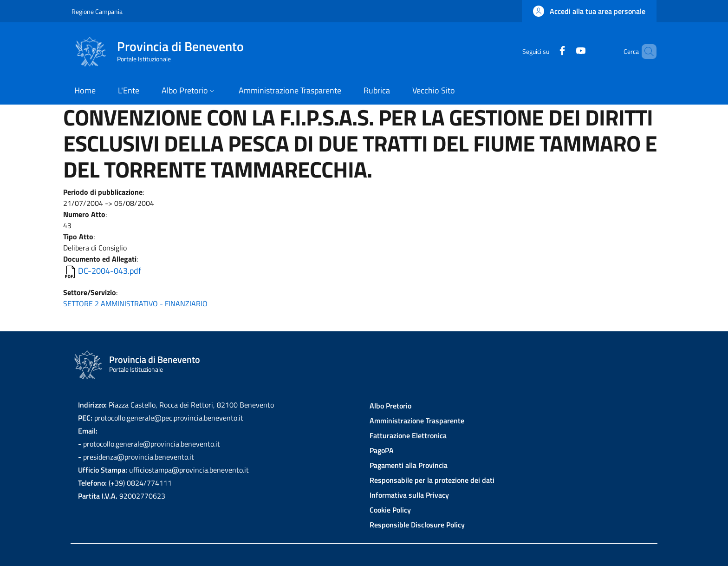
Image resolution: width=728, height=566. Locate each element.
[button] (589, 11)
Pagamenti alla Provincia (409, 465)
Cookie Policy (390, 510)
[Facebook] (546, 51)
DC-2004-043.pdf (110, 271)
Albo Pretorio (390, 406)
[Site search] (645, 52)
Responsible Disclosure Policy (417, 525)
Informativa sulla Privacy (409, 495)
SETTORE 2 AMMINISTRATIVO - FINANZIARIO (135, 303)
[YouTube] (565, 51)
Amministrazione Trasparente (417, 421)
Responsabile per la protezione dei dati (432, 480)
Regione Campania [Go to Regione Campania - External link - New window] (97, 11)
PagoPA (382, 450)
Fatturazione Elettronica (408, 435)
